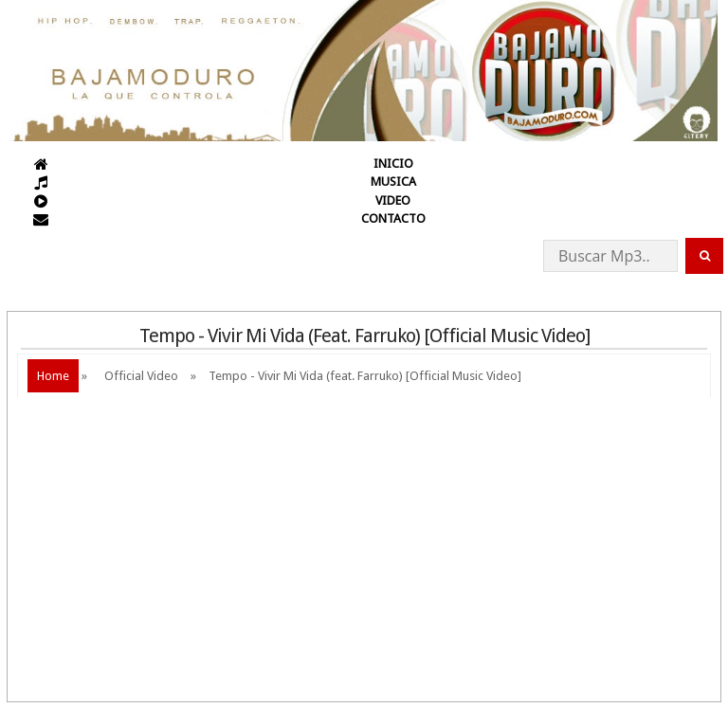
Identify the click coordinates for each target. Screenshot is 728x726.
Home (53, 376)
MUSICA (393, 181)
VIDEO (393, 200)
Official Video (141, 376)
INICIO (393, 163)
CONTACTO (393, 218)
